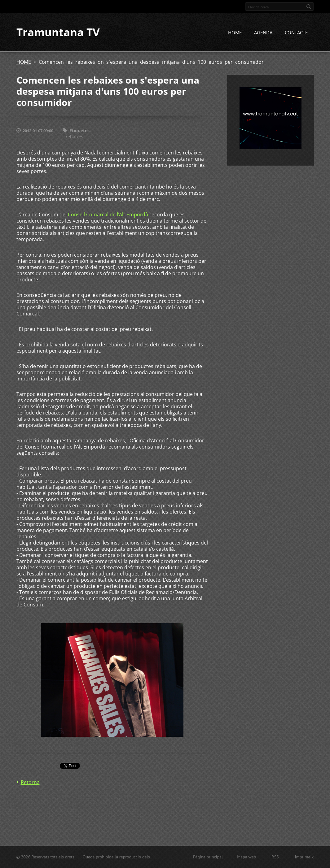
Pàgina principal (208, 857)
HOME (235, 33)
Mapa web (246, 857)
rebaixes (75, 137)
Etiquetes (79, 131)
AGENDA (263, 33)
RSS (275, 857)
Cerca (309, 7)
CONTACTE (296, 33)
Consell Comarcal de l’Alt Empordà (109, 215)
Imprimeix (304, 857)
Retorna (30, 783)
